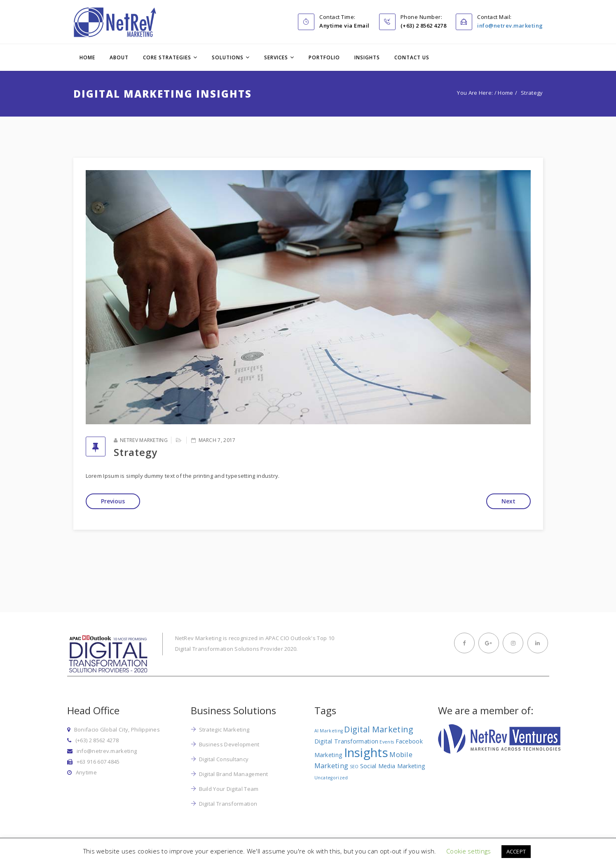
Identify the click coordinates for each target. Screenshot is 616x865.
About (119, 57)
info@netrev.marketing (510, 26)
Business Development (229, 744)
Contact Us (412, 57)
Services (276, 57)
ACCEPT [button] (516, 851)
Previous (113, 501)
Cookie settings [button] (469, 851)
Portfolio (324, 57)
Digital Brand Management (234, 774)
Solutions (228, 57)
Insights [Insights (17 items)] (366, 753)
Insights (367, 57)
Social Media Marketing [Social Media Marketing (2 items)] (393, 766)
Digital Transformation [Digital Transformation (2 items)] (347, 741)
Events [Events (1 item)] (387, 742)
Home (87, 57)
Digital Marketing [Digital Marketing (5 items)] (379, 729)
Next (508, 501)
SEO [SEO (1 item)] (354, 767)
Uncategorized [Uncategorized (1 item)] (331, 778)
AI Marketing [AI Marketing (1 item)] (329, 731)
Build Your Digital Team (229, 789)
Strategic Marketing (224, 729)
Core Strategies (167, 57)
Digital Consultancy (224, 759)
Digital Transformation (228, 804)
